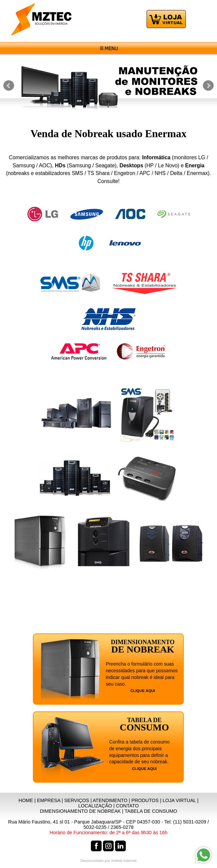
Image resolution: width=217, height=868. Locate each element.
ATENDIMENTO (110, 800)
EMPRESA (49, 800)
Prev (9, 86)
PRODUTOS (145, 800)
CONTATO (127, 806)
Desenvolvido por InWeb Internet (109, 861)
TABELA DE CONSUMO (151, 811)
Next (208, 86)
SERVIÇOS (77, 800)
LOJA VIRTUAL (179, 800)
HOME (26, 800)
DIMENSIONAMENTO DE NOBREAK (80, 811)
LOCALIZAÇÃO (95, 806)
